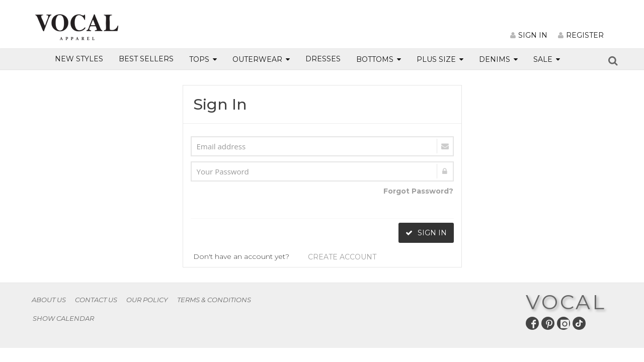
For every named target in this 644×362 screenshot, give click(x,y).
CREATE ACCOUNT (342, 257)
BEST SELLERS (146, 59)
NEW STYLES (79, 59)
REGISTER (581, 35)
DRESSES (323, 59)
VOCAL (566, 302)
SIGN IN (529, 35)
